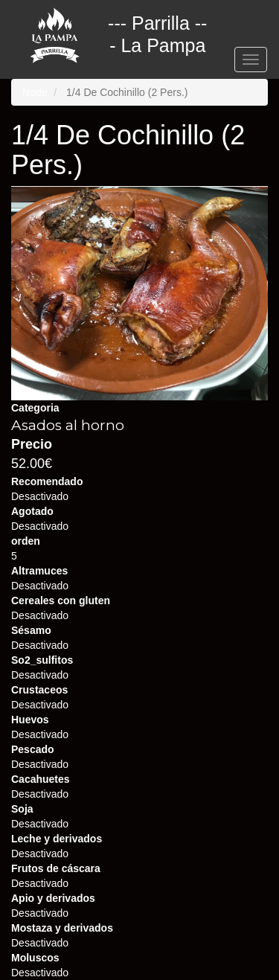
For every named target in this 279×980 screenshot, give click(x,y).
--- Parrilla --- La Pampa (157, 25)
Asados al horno (68, 425)
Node (35, 92)
